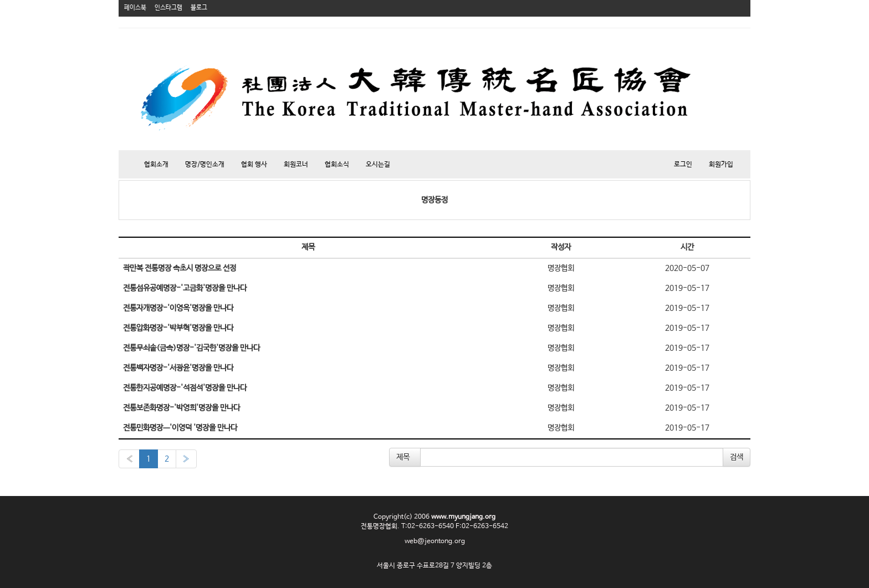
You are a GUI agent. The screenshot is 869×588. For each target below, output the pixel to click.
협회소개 (156, 165)
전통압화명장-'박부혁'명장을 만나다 (178, 328)
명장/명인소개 (205, 165)
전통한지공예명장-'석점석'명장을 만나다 (185, 388)
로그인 (683, 165)
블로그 (199, 8)
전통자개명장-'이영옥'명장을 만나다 (178, 308)
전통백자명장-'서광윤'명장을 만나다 (178, 368)
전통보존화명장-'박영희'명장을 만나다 (182, 408)
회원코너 (296, 165)
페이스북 (135, 8)
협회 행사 (254, 165)
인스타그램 (168, 8)
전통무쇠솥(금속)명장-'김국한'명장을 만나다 (191, 348)
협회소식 (337, 165)
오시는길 (378, 165)
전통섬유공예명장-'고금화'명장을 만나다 (185, 288)
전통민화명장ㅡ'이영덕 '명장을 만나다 (180, 428)
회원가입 (721, 165)
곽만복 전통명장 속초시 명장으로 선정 (180, 268)
